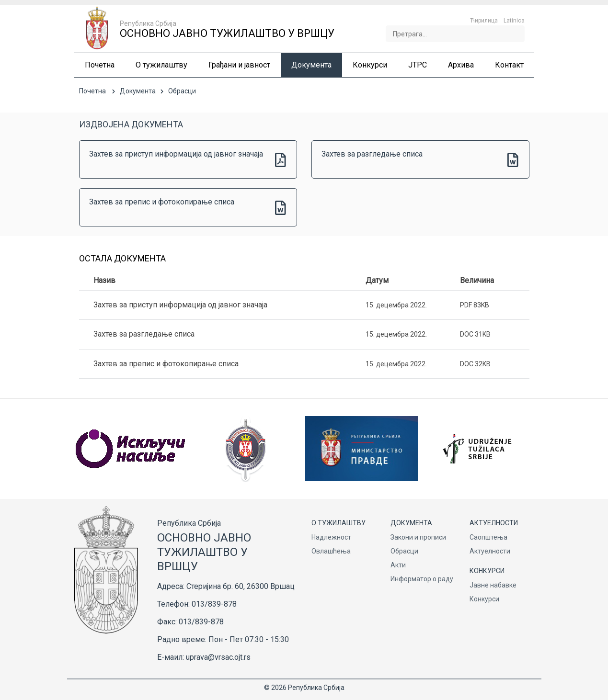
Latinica (514, 21)
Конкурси (484, 599)
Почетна (92, 91)
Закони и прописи (418, 537)
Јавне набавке (493, 585)
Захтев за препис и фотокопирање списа (162, 202)
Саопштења (488, 537)
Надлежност (331, 537)
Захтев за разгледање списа (372, 154)
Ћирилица (484, 21)
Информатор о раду (422, 579)
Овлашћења (331, 551)
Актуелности (490, 551)
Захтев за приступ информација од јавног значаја (176, 154)
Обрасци (404, 551)
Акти (398, 565)
